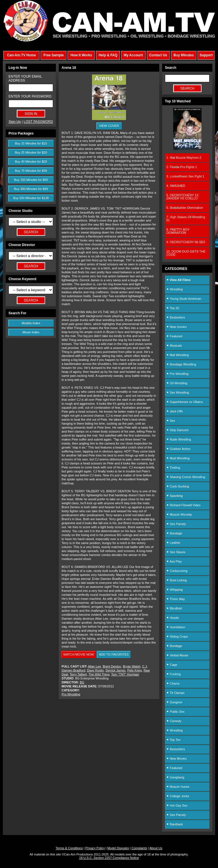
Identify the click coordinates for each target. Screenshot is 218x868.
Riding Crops (177, 636)
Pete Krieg (134, 670)
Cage (172, 665)
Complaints (139, 848)
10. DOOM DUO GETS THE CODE (186, 253)
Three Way (176, 599)
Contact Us (158, 55)
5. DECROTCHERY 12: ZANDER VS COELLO (183, 197)
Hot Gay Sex (177, 805)
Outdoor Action (178, 449)
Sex (171, 421)
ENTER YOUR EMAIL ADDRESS (25, 78)
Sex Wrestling (178, 392)
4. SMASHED (176, 186)
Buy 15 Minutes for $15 (31, 143)
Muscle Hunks (178, 787)
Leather (173, 543)
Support (206, 55)
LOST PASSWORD (38, 122)
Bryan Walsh (132, 666)
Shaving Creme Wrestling (186, 477)
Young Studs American (184, 299)
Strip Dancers (178, 430)
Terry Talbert (78, 674)
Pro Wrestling (71, 694)
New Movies (177, 759)
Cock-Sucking (178, 486)
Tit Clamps (175, 693)
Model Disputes (118, 848)
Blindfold (174, 608)
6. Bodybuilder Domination (185, 208)
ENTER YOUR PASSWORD (30, 96)
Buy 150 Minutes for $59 (31, 180)
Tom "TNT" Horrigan (125, 674)
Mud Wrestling (178, 458)
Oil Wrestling (177, 383)
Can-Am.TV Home (21, 55)
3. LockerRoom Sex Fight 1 (185, 176)
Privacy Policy (95, 848)
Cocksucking (177, 571)
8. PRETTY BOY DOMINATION (178, 231)
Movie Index (31, 332)
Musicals (174, 346)
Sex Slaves (176, 552)
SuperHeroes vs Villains (185, 402)
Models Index (31, 323)
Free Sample (54, 55)
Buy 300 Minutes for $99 (31, 189)
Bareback (175, 824)
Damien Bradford (73, 670)
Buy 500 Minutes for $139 (31, 198)
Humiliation (176, 627)
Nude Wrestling (179, 439)
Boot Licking (177, 580)
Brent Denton (112, 666)
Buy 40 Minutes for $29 (31, 162)
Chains (173, 683)
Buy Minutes (184, 55)
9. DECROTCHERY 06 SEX (186, 242)
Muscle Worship (179, 514)
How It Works (81, 55)
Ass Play (174, 561)
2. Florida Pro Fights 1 (182, 167)
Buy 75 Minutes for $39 (31, 171)
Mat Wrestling (178, 355)
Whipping (175, 590)
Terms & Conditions (69, 848)
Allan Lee (95, 666)
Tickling (173, 468)
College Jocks (178, 796)
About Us (156, 848)
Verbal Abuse (177, 655)
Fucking (174, 674)
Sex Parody (176, 524)
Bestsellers (176, 317)
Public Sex (175, 712)
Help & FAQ (108, 55)
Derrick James (116, 670)
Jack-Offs (175, 411)
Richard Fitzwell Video (184, 505)
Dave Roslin (95, 670)
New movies (177, 327)
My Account (133, 55)
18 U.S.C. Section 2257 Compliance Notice (109, 858)
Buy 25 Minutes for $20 (31, 152)
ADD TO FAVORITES (114, 654)
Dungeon (174, 702)
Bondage (174, 533)
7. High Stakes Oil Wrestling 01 (186, 219)
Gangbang (175, 777)
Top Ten (173, 740)
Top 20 (173, 308)
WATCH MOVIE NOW (79, 654)
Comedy (174, 721)
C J (145, 666)
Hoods (173, 618)
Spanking (175, 496)
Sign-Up (15, 122)
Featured (174, 336)
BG (82, 682)
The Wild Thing (99, 674)
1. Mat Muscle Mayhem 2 (184, 158)
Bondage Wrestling (181, 364)
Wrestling (175, 289)
